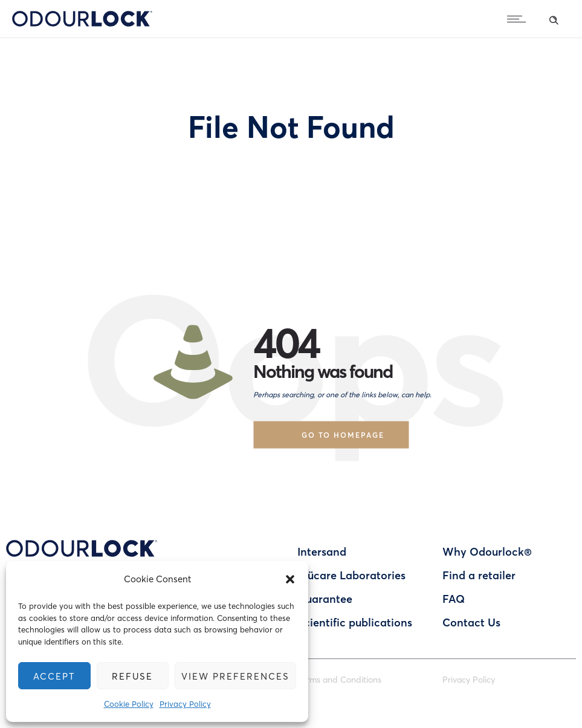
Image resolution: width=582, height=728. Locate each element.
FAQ (454, 599)
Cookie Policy (129, 704)
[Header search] (554, 18)
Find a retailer (479, 575)
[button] (290, 579)
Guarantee (325, 599)
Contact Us (471, 622)
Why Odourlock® (487, 551)
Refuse (133, 676)
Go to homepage (343, 434)
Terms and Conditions (339, 679)
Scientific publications (355, 622)
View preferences (235, 676)
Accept (54, 676)
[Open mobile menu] (519, 19)
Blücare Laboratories (351, 575)
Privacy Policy (185, 704)
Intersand (322, 551)
